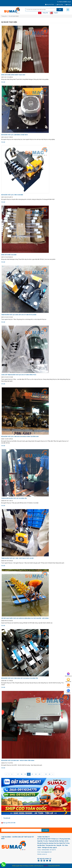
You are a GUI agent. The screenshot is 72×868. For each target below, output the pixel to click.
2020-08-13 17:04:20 (7, 681)
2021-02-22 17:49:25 (7, 137)
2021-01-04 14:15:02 (7, 317)
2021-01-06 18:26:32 (7, 257)
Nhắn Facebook (68, 674)
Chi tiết (3, 82)
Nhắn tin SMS (68, 680)
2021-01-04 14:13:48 (7, 377)
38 (22, 774)
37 (18, 774)
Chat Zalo (68, 691)
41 (32, 774)
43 (39, 774)
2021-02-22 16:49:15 (7, 197)
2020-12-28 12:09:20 (7, 439)
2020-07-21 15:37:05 (7, 763)
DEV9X (58, 866)
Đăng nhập (60, 5)
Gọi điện (68, 686)
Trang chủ (4, 16)
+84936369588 (45, 850)
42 (36, 774)
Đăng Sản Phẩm (50, 5)
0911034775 (53, 850)
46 (50, 774)
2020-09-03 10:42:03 (7, 621)
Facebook (7, 818)
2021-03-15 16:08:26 (7, 77)
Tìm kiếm (45, 830)
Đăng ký (68, 5)
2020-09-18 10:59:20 (7, 561)
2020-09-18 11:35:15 (7, 501)
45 (46, 774)
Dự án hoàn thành (14, 16)
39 (25, 774)
